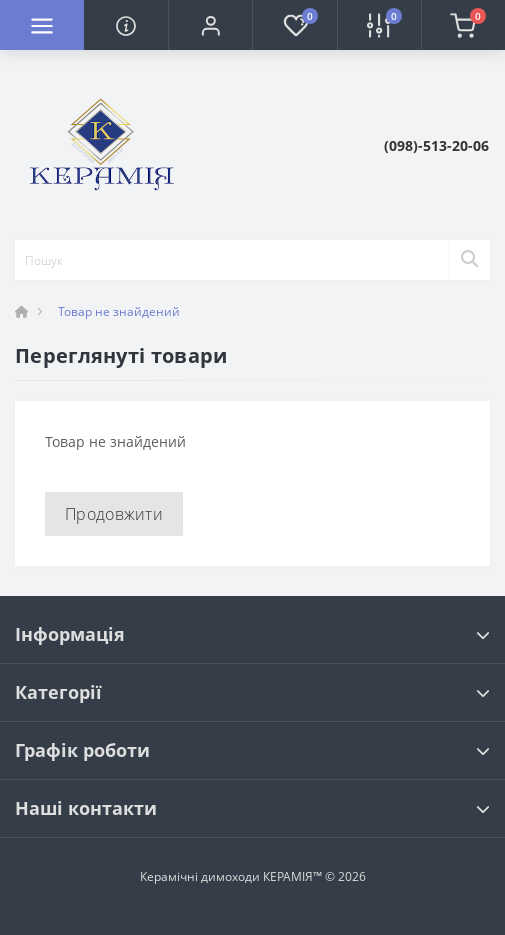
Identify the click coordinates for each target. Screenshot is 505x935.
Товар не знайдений (119, 311)
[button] (210, 25)
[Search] (469, 260)
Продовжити (114, 514)
